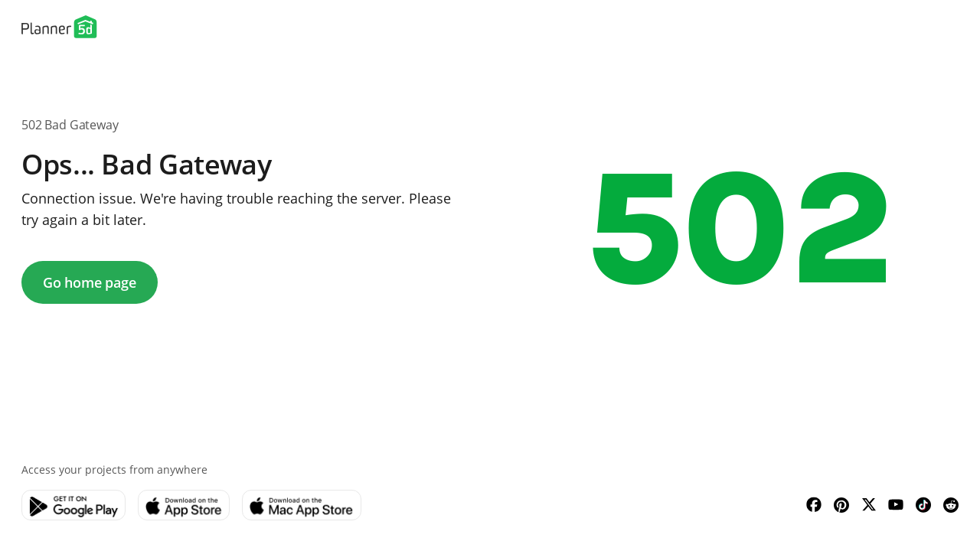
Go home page (90, 282)
